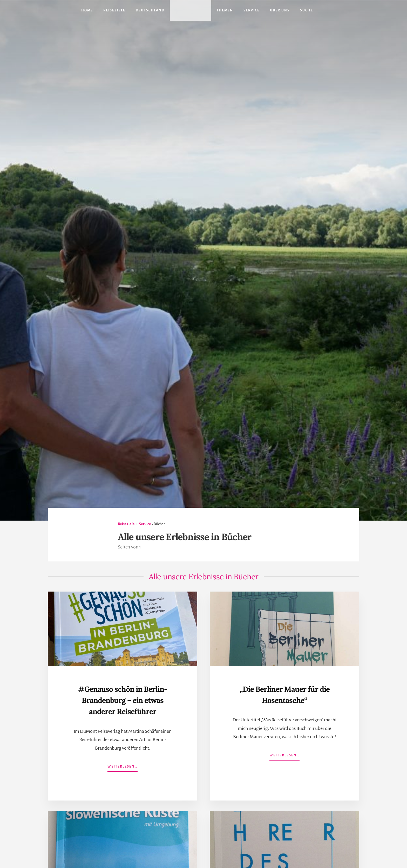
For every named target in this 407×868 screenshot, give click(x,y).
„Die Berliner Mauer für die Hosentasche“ (284, 694)
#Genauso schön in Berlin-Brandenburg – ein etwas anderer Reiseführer (123, 705)
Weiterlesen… (123, 779)
